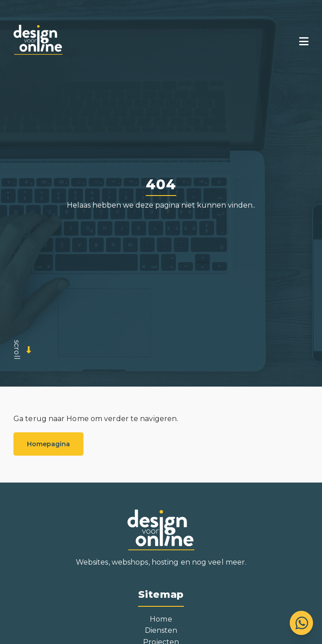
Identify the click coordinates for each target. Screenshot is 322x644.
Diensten (161, 630)
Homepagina (48, 444)
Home (161, 619)
